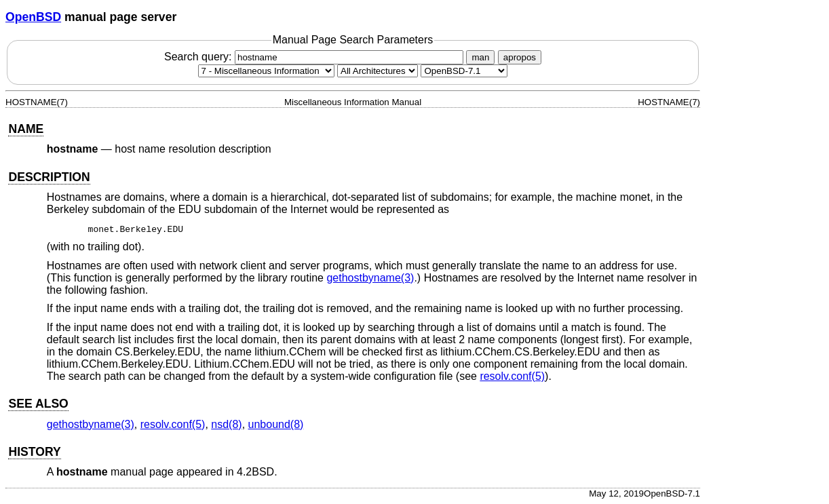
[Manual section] (266, 71)
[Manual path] (464, 71)
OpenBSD (33, 17)
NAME (26, 129)
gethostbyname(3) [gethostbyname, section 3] (370, 278)
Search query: (315, 57)
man (480, 57)
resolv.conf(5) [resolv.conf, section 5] (512, 376)
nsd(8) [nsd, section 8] (226, 424)
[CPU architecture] (378, 71)
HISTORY (34, 452)
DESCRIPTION (49, 177)
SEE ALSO (38, 404)
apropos (520, 57)
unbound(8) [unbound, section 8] (276, 424)
